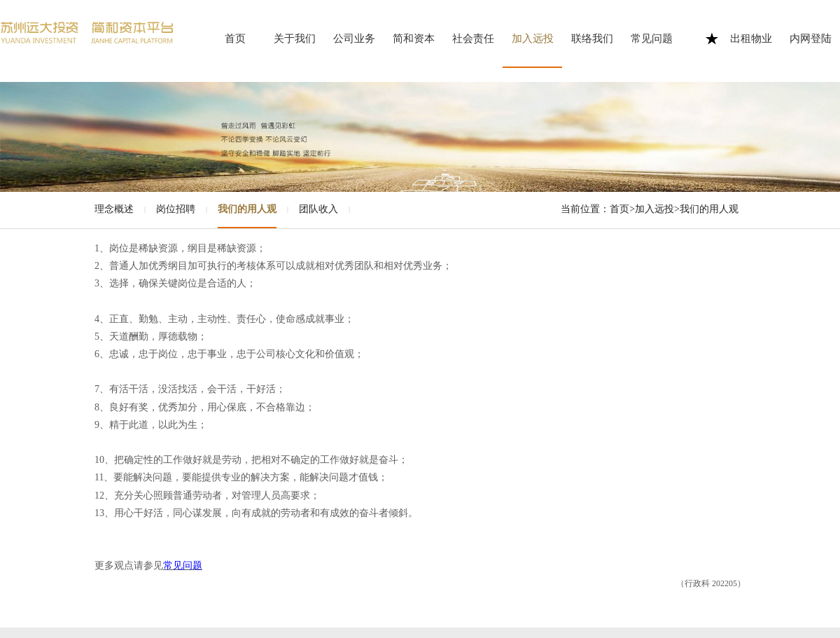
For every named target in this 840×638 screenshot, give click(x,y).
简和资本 (414, 39)
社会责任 (473, 39)
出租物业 (751, 39)
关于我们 (295, 39)
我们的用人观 (247, 209)
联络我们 (592, 39)
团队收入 (318, 209)
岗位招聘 (176, 209)
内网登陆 (811, 39)
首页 (235, 39)
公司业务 (354, 39)
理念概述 (114, 209)
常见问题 (652, 39)
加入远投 (533, 39)
